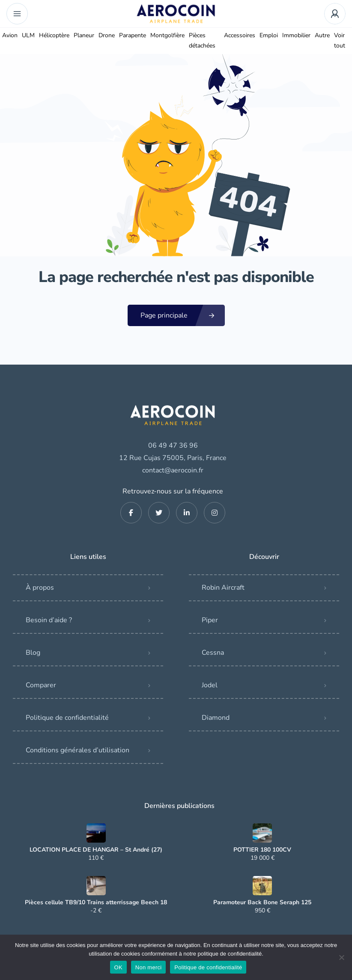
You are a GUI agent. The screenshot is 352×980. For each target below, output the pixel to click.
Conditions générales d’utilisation (78, 750)
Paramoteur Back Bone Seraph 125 (262, 903)
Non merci (149, 967)
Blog (33, 653)
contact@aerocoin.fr (173, 470)
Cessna (213, 653)
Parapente (133, 35)
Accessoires (240, 35)
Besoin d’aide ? (49, 620)
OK (118, 967)
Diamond (216, 718)
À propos (40, 588)
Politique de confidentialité (67, 718)
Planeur (84, 35)
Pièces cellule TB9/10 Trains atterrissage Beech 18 (96, 903)
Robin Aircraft (223, 588)
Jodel (210, 685)
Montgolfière (167, 35)
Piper (210, 620)
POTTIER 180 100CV (262, 850)
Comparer (41, 685)
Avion (10, 35)
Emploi (269, 35)
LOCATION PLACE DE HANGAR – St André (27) (96, 850)
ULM (28, 35)
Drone (107, 35)
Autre (322, 35)
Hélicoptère (54, 35)
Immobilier (296, 35)
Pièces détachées (202, 40)
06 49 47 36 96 (173, 445)
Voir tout (340, 40)
